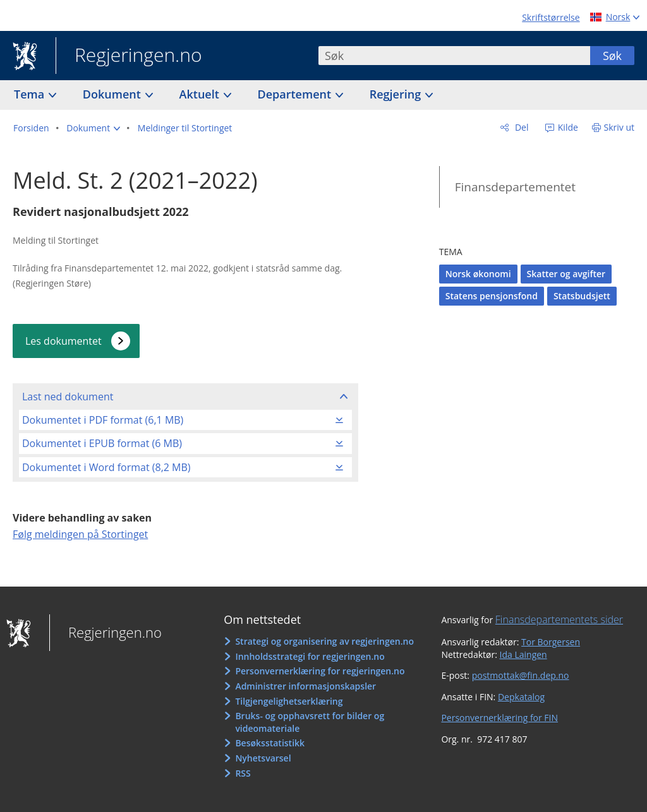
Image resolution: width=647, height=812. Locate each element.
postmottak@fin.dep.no (521, 675)
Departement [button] (296, 94)
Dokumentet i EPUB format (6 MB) (102, 443)
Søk (612, 56)
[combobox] (454, 56)
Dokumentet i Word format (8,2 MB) (106, 467)
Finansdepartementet (515, 187)
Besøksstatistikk (270, 743)
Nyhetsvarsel (263, 758)
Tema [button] (31, 94)
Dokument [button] (113, 94)
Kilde (567, 127)
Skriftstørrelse (551, 17)
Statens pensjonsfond (492, 296)
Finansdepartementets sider (559, 619)
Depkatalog (521, 697)
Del (520, 127)
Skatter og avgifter (566, 274)
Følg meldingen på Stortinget (80, 534)
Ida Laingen (523, 654)
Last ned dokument (68, 397)
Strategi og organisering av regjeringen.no (324, 641)
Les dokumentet (63, 341)
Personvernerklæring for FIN (499, 718)
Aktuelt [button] (201, 94)
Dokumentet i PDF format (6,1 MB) (103, 420)
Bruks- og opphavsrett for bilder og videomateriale (310, 722)
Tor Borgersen (551, 642)
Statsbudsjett (582, 296)
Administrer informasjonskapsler (305, 686)
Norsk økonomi (478, 274)
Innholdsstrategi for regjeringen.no (310, 656)
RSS (243, 773)
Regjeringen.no (129, 56)
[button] (93, 128)
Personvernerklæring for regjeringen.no (320, 671)
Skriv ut (620, 127)
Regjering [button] (397, 94)
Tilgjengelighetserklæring (289, 701)
